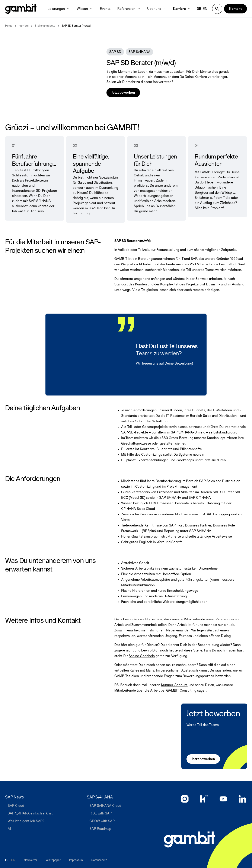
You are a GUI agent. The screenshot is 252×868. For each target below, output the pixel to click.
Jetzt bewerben (213, 714)
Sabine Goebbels (142, 656)
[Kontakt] (235, 9)
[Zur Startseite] (189, 839)
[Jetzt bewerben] (203, 759)
